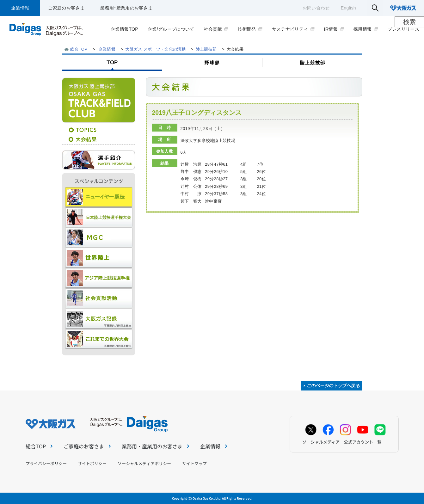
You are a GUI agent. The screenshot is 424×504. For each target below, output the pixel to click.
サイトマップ (194, 463)
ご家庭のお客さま (66, 8)
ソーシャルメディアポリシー (144, 463)
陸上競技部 (206, 49)
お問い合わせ (316, 8)
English (348, 8)
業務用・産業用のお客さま (126, 8)
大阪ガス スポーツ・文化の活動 (155, 49)
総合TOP (79, 49)
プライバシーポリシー (46, 463)
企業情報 (20, 8)
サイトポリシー (92, 463)
